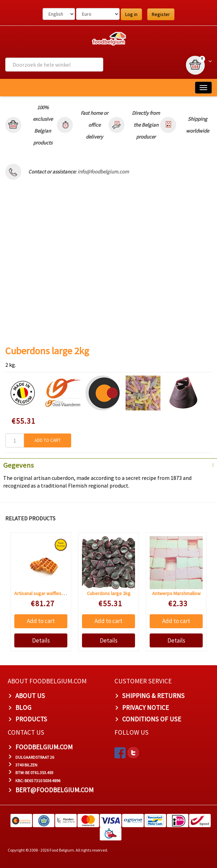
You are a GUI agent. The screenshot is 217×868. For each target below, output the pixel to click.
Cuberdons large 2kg (108, 593)
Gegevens (18, 465)
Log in (131, 14)
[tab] (108, 465)
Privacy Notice (145, 707)
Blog (23, 707)
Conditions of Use (152, 719)
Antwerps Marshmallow (176, 593)
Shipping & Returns (153, 696)
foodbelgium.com (44, 747)
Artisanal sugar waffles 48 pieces (48, 593)
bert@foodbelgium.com (54, 790)
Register (161, 14)
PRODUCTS (31, 719)
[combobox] (54, 65)
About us (30, 696)
